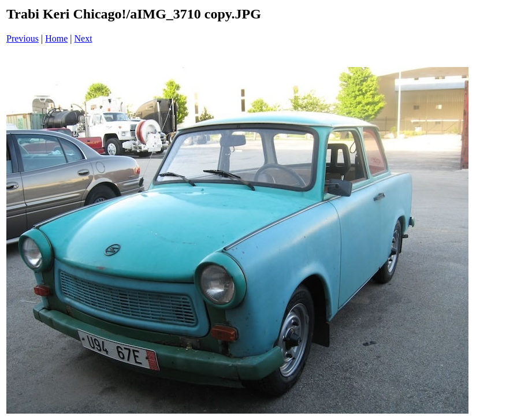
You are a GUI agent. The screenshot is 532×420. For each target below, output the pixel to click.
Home (56, 38)
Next (83, 38)
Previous (23, 38)
